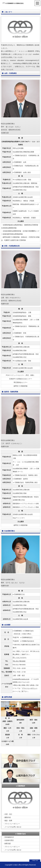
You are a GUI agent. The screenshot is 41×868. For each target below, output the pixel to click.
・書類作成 (7, 817)
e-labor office (17, 865)
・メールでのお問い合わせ (12, 827)
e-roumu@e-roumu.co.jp (21, 679)
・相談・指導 (8, 821)
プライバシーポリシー (30, 688)
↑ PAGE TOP (35, 861)
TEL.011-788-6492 (19, 661)
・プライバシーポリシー (11, 824)
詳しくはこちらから (20, 657)
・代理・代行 (8, 814)
